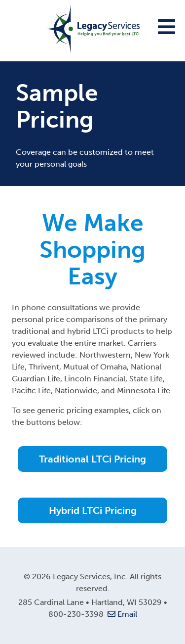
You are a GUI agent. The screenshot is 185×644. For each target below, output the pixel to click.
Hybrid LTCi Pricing (93, 510)
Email (121, 614)
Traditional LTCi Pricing (92, 459)
